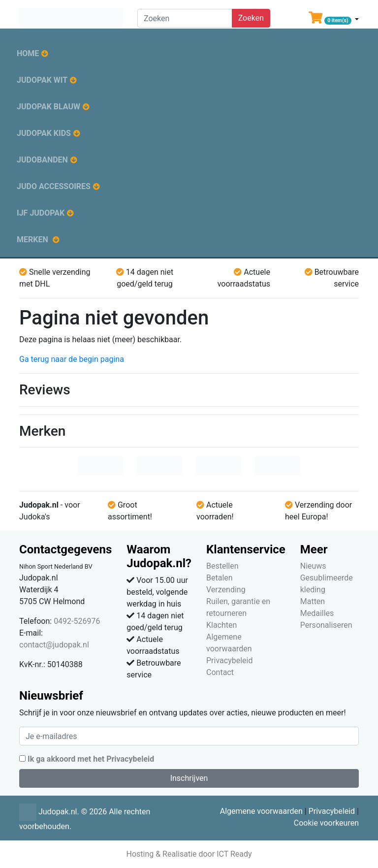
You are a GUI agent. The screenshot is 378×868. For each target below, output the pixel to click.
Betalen (220, 578)
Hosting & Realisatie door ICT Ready (189, 854)
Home (28, 53)
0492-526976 (77, 621)
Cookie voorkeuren (326, 823)
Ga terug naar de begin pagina (72, 359)
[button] (334, 20)
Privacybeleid (229, 660)
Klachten (221, 625)
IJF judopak (41, 213)
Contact (220, 672)
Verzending (226, 590)
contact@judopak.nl (54, 645)
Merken (32, 240)
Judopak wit (42, 80)
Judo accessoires (54, 186)
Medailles (317, 613)
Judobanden (42, 160)
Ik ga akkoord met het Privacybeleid (91, 759)
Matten (313, 601)
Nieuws (313, 566)
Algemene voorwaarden (261, 811)
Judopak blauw (48, 107)
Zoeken (251, 18)
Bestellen (222, 566)
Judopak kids (44, 133)
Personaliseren (326, 625)
